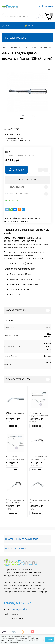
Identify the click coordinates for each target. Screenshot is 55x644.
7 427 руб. (39, 464)
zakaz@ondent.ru (21, 610)
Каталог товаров (27, 38)
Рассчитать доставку (17, 194)
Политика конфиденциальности (17, 641)
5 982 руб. (39, 507)
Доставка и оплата (11, 26)
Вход (38, 6)
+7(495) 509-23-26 (17, 603)
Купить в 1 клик (27, 180)
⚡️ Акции (29, 26)
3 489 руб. (16, 420)
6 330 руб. (39, 420)
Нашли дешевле (15, 187)
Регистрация (48, 6)
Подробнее (12, 426)
